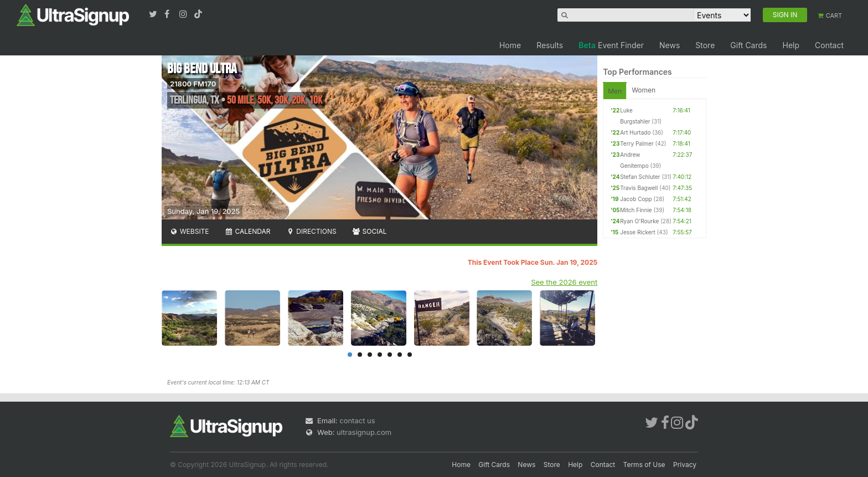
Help (791, 45)
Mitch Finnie (636, 210)
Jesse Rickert (638, 232)
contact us (357, 420)
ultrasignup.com (364, 432)
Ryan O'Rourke (639, 221)
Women (644, 90)
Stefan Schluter (640, 177)
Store (705, 45)
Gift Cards (748, 45)
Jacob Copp (636, 199)
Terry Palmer (637, 143)
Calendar (248, 231)
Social (370, 231)
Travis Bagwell (639, 188)
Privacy (685, 465)
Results (550, 45)
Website (189, 231)
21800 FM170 (193, 84)
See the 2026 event (564, 282)
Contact (829, 45)
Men (615, 91)
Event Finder (611, 45)
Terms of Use (644, 465)
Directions (311, 231)
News (670, 45)
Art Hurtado (635, 132)
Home (510, 45)
